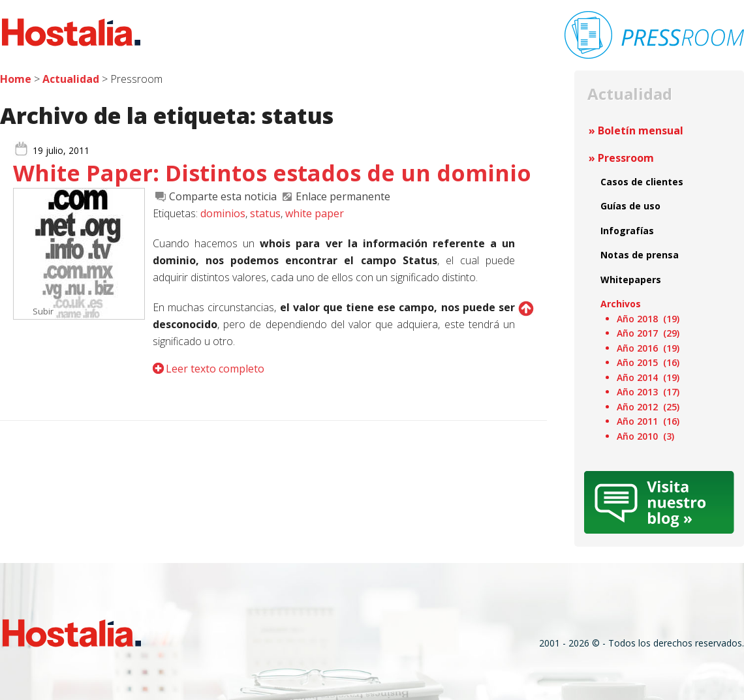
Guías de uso (630, 206)
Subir (43, 311)
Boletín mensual (641, 130)
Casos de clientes (642, 182)
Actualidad (71, 79)
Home (16, 79)
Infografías (627, 231)
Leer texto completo (215, 369)
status (265, 213)
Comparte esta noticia (223, 196)
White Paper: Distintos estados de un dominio (272, 173)
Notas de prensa (640, 255)
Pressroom (626, 158)
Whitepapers (631, 280)
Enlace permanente (343, 196)
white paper (315, 213)
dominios (223, 213)
